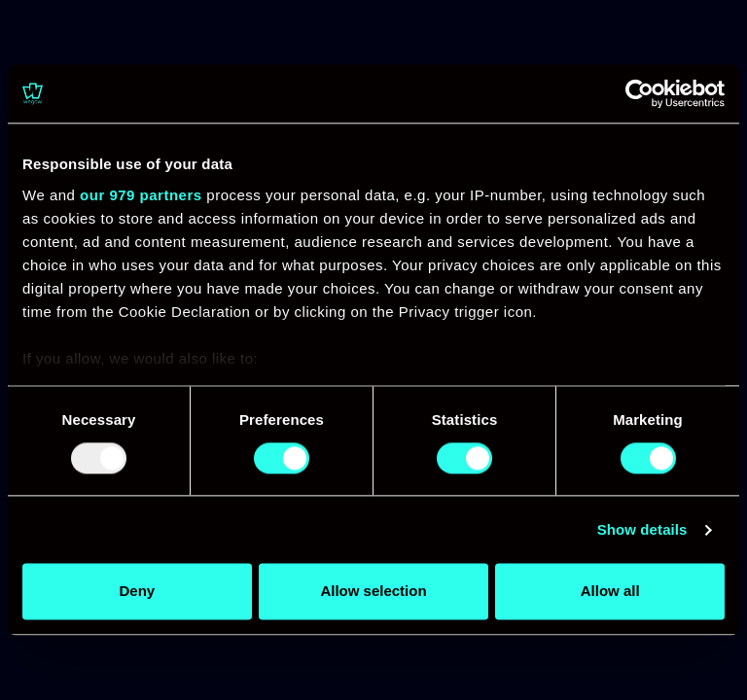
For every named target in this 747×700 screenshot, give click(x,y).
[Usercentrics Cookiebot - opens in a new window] (640, 93)
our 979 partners (141, 195)
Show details (642, 529)
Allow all (610, 592)
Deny (137, 592)
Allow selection (373, 592)
